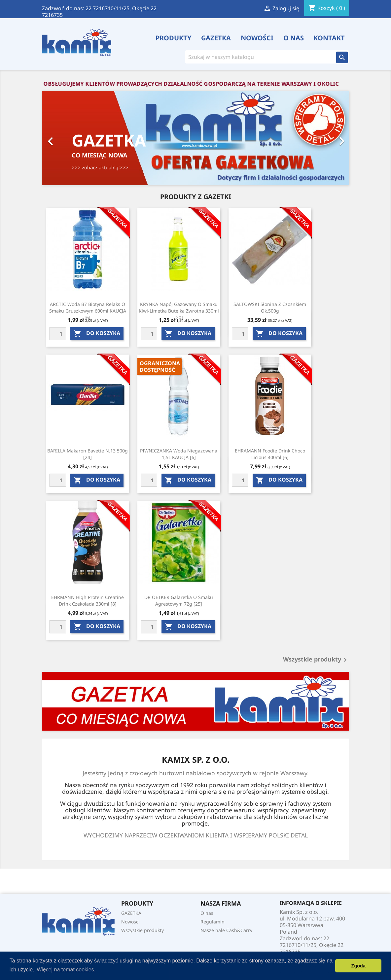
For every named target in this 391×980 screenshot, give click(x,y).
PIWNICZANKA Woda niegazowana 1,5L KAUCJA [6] (179, 454)
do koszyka (97, 334)
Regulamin (213, 922)
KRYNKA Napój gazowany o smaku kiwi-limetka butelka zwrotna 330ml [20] (179, 311)
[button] (65, 138)
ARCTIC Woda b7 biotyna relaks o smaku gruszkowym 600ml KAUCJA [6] (88, 311)
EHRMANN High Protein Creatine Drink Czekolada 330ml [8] (88, 600)
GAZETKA (216, 38)
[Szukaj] (258, 57)
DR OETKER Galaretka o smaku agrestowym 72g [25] (179, 600)
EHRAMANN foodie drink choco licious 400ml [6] (270, 454)
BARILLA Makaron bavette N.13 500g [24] (88, 454)
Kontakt (329, 38)
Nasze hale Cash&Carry (226, 930)
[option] (196, 138)
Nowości (257, 38)
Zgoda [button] (358, 966)
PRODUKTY (174, 38)
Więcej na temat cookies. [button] (66, 970)
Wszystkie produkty (316, 660)
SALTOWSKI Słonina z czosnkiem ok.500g (270, 307)
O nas (294, 38)
